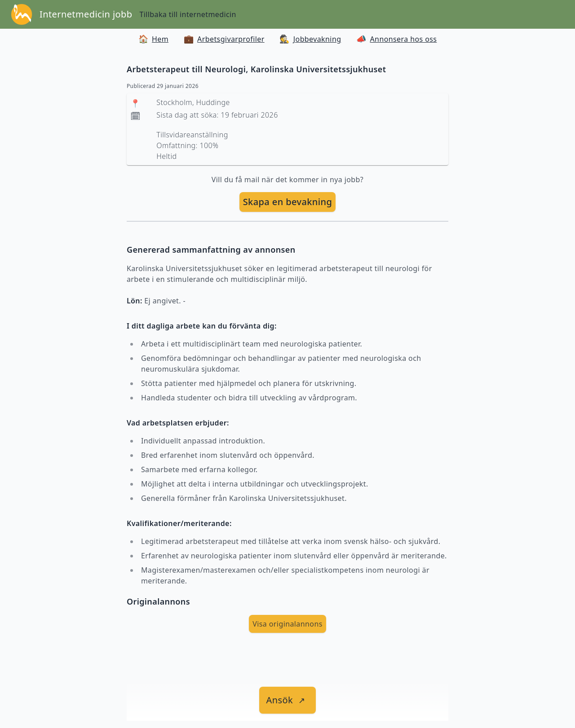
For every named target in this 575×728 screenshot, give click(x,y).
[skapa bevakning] (288, 202)
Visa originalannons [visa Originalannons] (287, 624)
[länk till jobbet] (288, 700)
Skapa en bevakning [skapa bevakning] (288, 202)
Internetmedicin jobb (86, 14)
